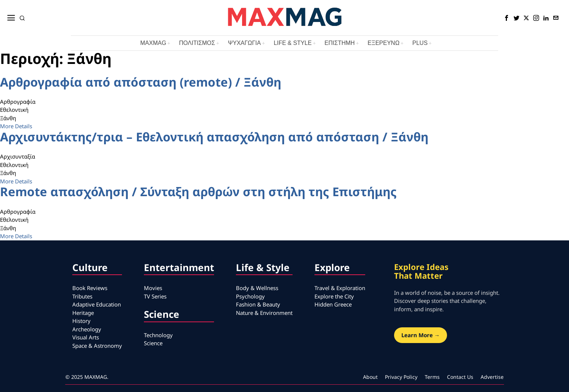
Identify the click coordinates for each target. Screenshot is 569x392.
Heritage (83, 313)
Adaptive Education (97, 304)
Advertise (492, 377)
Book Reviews (90, 288)
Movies (153, 288)
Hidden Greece (333, 304)
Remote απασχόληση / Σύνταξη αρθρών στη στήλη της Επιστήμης (198, 192)
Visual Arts (86, 337)
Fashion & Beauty (258, 304)
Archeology (87, 329)
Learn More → (421, 335)
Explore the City (334, 296)
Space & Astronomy (97, 346)
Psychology (250, 296)
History (81, 321)
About (370, 377)
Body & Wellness (257, 288)
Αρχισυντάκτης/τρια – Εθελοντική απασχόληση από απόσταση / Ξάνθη (214, 137)
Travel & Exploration (340, 288)
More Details (16, 126)
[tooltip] (507, 18)
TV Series (155, 296)
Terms (432, 377)
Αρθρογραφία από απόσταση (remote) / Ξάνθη (141, 82)
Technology (158, 335)
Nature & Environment (264, 313)
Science (153, 343)
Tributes (82, 296)
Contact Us (460, 377)
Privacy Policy (401, 377)
